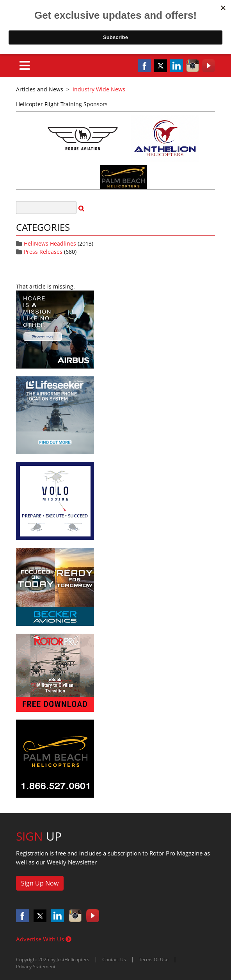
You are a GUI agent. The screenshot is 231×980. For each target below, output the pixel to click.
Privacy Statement (36, 967)
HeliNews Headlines (50, 243)
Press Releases (43, 252)
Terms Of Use (154, 960)
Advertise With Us (44, 939)
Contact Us (114, 960)
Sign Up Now (40, 883)
